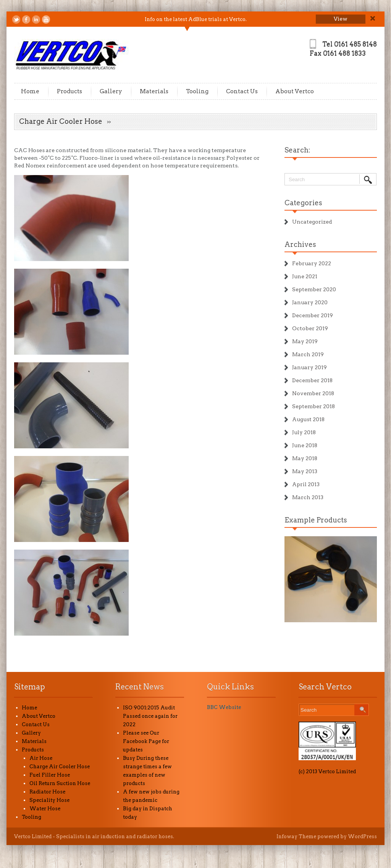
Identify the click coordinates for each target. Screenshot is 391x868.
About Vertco (295, 91)
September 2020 (314, 289)
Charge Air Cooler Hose (60, 767)
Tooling (197, 91)
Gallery (111, 91)
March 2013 (308, 497)
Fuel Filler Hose (50, 775)
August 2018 (308, 419)
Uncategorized (312, 222)
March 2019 (308, 354)
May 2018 (305, 458)
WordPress (362, 836)
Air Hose (41, 758)
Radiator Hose (47, 792)
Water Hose (45, 809)
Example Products (316, 520)
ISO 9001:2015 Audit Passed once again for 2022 (150, 716)
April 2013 (306, 484)
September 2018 (313, 406)
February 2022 (312, 263)
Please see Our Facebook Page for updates (146, 741)
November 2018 (313, 393)
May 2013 (305, 471)
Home (30, 91)
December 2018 (312, 380)
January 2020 (310, 302)
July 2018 (304, 432)
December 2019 (313, 315)
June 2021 (305, 276)
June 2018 (305, 445)
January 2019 (309, 367)
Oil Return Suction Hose (60, 783)
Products (69, 91)
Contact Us (242, 91)
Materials (154, 91)
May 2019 (305, 341)
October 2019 (310, 328)
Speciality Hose (49, 800)
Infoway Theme (296, 836)
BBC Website (224, 707)
